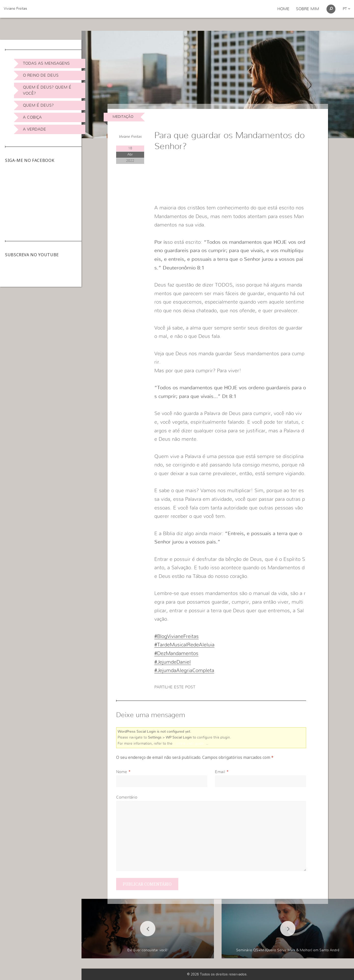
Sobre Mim (308, 9)
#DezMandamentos (176, 654)
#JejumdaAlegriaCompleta (184, 671)
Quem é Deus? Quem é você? (47, 90)
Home (283, 9)
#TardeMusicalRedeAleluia (184, 645)
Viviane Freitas (15, 9)
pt (346, 9)
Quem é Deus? (38, 105)
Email (220, 772)
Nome (122, 772)
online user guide (190, 744)
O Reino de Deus (41, 75)
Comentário (127, 797)
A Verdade (35, 129)
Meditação (123, 117)
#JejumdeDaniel (173, 662)
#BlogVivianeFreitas (176, 636)
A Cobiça (32, 117)
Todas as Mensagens (46, 63)
